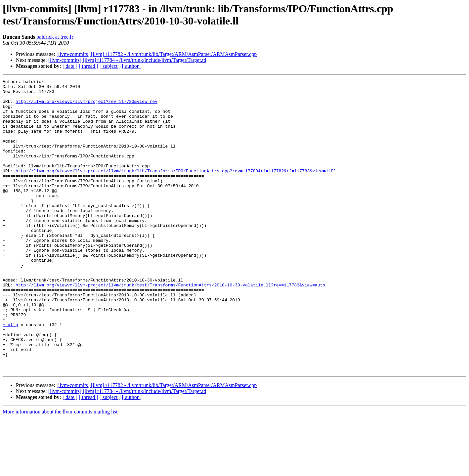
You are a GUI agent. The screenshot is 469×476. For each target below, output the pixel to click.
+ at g (10, 374)
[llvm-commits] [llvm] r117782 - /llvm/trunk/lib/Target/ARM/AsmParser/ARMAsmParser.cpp (157, 54)
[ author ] (132, 66)
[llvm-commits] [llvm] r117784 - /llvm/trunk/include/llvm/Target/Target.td (127, 60)
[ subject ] (110, 66)
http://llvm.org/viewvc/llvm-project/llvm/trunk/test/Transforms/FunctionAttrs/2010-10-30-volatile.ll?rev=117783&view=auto (170, 326)
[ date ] (70, 66)
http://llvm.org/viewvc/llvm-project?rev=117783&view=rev (86, 106)
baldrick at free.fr (55, 37)
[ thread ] (88, 66)
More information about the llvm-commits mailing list (60, 470)
